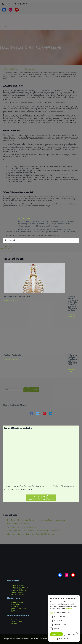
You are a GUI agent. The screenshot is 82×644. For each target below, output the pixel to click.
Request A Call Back (19, 608)
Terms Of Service (17, 622)
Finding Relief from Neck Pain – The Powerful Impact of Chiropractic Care (73, 303)
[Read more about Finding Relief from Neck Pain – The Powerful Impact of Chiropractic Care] (73, 293)
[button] (31, 413)
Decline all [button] (71, 634)
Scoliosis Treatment (19, 591)
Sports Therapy (17, 592)
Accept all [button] (56, 634)
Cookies (14, 623)
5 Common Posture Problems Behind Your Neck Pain (73, 360)
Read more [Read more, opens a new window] (69, 608)
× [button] (77, 597)
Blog (5, 301)
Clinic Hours (16, 605)
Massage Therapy (18, 594)
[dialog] (64, 618)
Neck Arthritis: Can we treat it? (19, 296)
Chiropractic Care (18, 585)
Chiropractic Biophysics (20, 587)
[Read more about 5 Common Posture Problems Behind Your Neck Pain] (73, 351)
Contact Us (15, 606)
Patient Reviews (17, 603)
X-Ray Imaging (17, 589)
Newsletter (15, 612)
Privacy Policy (16, 620)
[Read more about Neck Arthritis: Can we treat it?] (34, 293)
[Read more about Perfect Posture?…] (34, 351)
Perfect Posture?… (13, 355)
